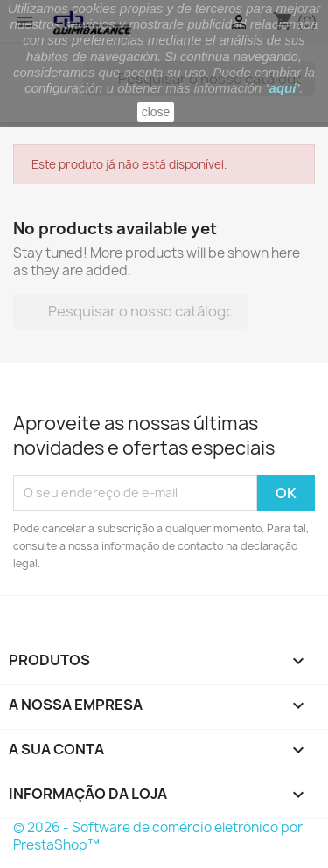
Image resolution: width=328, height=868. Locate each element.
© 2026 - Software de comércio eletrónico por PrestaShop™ (158, 836)
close (156, 112)
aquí (283, 88)
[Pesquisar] (131, 311)
